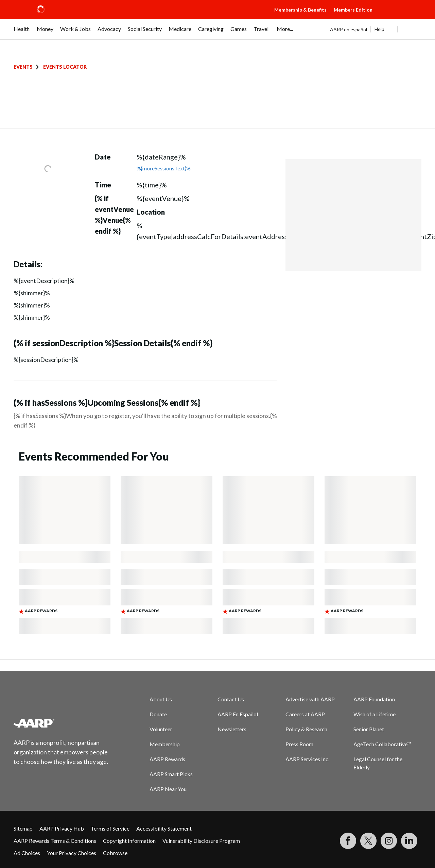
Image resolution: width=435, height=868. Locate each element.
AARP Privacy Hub (62, 828)
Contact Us (231, 699)
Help (379, 29)
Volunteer (161, 729)
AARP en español (349, 29)
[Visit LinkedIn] (409, 841)
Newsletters (232, 729)
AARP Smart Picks (171, 774)
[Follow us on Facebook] (348, 841)
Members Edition (353, 10)
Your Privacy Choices (72, 853)
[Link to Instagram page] (389, 841)
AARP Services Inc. (307, 759)
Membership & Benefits (300, 10)
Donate (158, 714)
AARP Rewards (167, 759)
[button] (400, 16)
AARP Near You (168, 789)
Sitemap (23, 828)
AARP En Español (238, 714)
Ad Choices (27, 853)
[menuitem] (22, 32)
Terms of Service (110, 828)
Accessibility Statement (164, 828)
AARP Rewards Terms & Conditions (55, 841)
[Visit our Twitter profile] (368, 841)
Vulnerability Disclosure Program (201, 841)
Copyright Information (129, 841)
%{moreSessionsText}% (164, 168)
